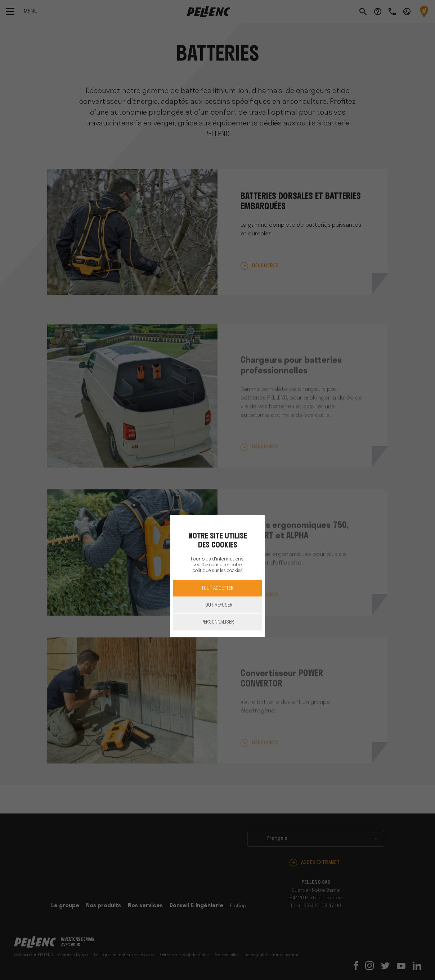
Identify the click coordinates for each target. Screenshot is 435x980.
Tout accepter (217, 588)
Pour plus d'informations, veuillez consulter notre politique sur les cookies (217, 565)
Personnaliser (218, 622)
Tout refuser (218, 605)
